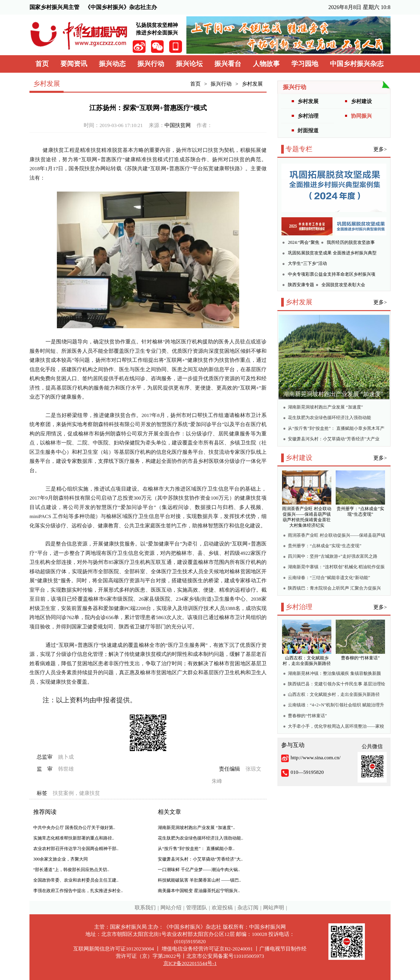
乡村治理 (308, 116)
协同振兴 (361, 116)
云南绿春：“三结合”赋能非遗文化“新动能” (329, 578)
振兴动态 (112, 64)
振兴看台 (228, 64)
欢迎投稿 (222, 908)
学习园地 (305, 64)
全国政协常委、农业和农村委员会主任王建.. (76, 880)
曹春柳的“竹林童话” (307, 716)
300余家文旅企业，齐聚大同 (61, 859)
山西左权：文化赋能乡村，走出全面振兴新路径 (334, 694)
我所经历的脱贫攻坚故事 (351, 242)
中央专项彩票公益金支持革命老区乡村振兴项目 (332, 275)
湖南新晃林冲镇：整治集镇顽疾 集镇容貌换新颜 (334, 673)
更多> (380, 149)
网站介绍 (171, 908)
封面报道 (308, 131)
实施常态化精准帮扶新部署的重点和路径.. (74, 838)
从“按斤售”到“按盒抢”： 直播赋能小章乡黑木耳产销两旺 (336, 429)
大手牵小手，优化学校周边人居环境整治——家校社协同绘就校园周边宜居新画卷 (336, 727)
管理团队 (197, 908)
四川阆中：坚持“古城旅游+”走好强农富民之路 (333, 556)
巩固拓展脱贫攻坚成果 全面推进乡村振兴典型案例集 (332, 254)
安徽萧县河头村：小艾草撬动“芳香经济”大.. (200, 859)
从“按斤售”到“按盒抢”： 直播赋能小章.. (196, 849)
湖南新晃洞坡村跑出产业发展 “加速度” (333, 394)
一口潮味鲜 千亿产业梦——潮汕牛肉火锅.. (199, 870)
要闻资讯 (74, 64)
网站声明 (274, 908)
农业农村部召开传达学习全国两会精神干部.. (76, 849)
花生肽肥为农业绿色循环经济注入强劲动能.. (201, 838)
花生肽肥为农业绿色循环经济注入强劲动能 (329, 418)
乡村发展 (252, 84)
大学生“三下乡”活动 (307, 263)
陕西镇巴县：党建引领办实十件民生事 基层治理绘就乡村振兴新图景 (337, 685)
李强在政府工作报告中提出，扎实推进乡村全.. (78, 891)
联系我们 (145, 908)
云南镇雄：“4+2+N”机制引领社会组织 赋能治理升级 (336, 706)
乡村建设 (361, 101)
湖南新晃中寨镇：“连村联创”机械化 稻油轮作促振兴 (336, 568)
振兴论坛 (189, 64)
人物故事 (266, 64)
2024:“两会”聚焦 (303, 242)
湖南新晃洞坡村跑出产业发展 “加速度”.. (196, 828)
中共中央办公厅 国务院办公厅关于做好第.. (74, 828)
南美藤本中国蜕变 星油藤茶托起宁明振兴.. (199, 891)
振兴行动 (151, 64)
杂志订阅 (248, 908)
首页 (42, 64)
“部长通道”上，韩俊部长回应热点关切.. (71, 870)
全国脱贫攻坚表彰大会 (343, 285)
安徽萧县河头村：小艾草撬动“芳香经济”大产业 (334, 439)
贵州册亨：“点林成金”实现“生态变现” (325, 546)
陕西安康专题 (301, 285)
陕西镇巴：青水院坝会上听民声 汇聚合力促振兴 (334, 588)
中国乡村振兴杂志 (357, 64)
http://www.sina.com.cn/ (315, 757)
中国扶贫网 (178, 125)
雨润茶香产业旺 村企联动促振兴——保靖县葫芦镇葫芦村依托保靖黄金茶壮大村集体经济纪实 (337, 536)
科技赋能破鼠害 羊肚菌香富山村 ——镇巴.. (199, 880)
